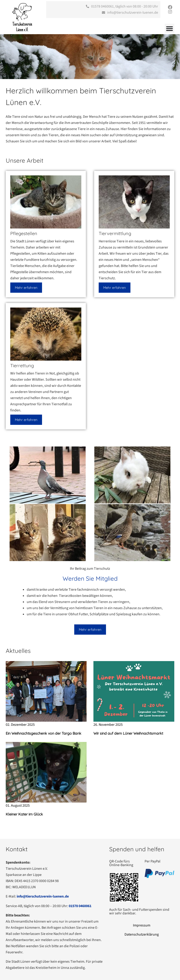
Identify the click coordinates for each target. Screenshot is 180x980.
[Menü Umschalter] (169, 28)
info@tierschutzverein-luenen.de (43, 896)
